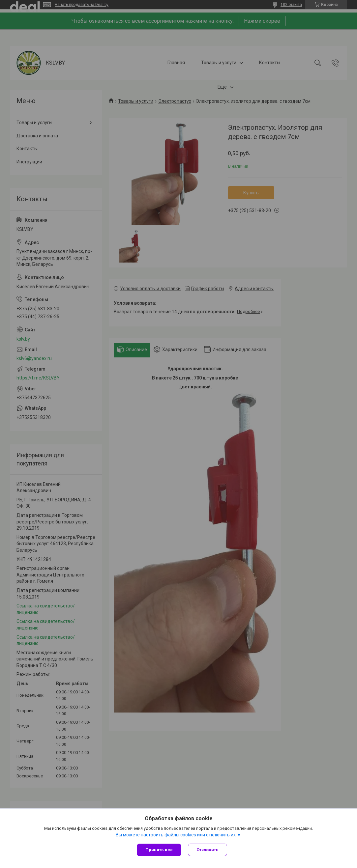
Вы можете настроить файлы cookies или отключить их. (176, 835)
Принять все (159, 850)
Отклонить (208, 850)
